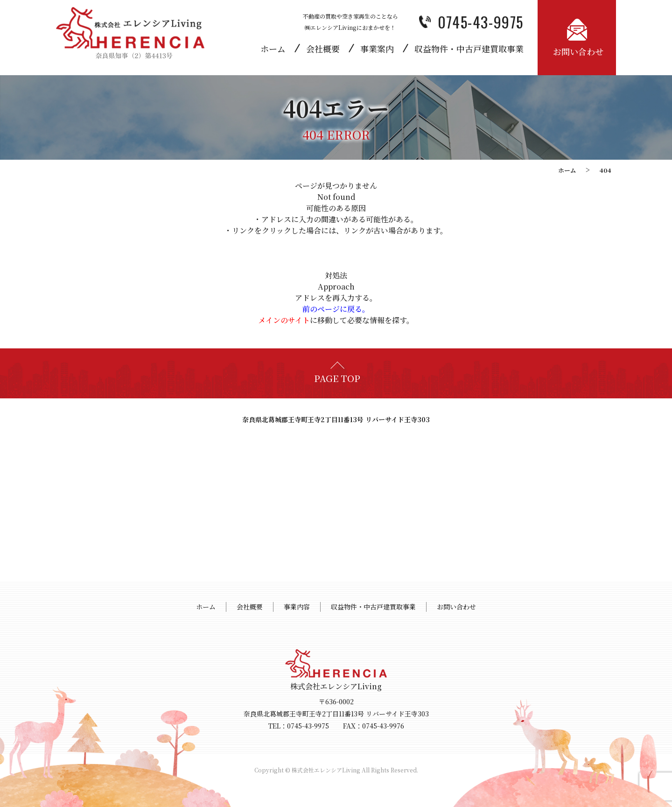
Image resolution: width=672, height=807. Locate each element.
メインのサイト (284, 320)
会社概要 (323, 49)
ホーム (273, 49)
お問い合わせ (456, 607)
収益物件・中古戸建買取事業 (469, 49)
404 (605, 170)
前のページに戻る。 (336, 309)
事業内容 (297, 607)
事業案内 (377, 49)
